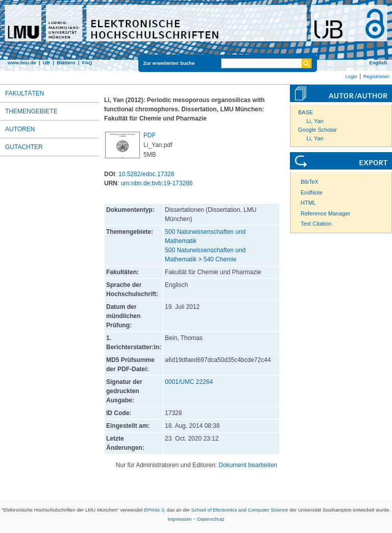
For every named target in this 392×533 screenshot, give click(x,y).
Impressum (179, 519)
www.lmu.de (22, 63)
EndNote (312, 192)
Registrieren (376, 76)
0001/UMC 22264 (189, 382)
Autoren (20, 129)
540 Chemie (220, 259)
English (378, 63)
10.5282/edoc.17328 (146, 174)
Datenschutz (211, 519)
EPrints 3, (155, 510)
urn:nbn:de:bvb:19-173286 (157, 183)
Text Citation (316, 224)
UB (46, 63)
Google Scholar (317, 130)
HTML (308, 203)
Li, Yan (315, 121)
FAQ (87, 63)
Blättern (66, 63)
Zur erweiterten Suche (169, 63)
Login (351, 76)
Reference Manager (325, 213)
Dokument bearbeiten (248, 465)
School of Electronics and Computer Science (240, 510)
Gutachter (24, 147)
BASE (305, 112)
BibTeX (310, 182)
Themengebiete (31, 111)
